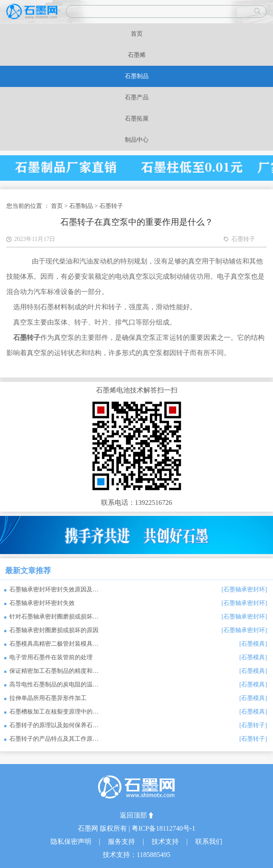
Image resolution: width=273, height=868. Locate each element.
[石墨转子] (253, 725)
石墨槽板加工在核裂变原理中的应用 (54, 712)
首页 (137, 34)
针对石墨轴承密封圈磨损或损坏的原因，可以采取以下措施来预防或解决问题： (54, 617)
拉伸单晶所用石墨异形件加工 (48, 698)
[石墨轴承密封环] (244, 589)
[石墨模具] (253, 644)
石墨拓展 (137, 119)
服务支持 (122, 841)
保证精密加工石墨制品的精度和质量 (54, 671)
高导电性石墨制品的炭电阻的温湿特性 (54, 685)
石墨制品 (137, 76)
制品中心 (137, 140)
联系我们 (209, 841)
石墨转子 (111, 206)
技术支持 (166, 841)
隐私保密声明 (72, 841)
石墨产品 (137, 97)
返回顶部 (133, 815)
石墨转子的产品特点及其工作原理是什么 (54, 739)
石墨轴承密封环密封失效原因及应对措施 (54, 589)
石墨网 (89, 828)
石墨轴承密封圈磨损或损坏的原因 (54, 630)
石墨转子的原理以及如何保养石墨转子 (54, 725)
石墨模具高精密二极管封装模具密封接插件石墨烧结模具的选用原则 (54, 644)
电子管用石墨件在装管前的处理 (51, 657)
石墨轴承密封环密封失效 (42, 603)
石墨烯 (137, 55)
